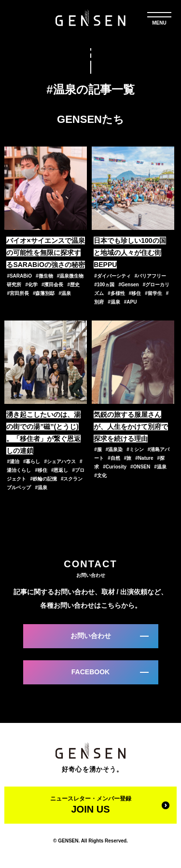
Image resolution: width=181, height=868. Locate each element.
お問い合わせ (91, 636)
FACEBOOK (90, 672)
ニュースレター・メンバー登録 (90, 805)
